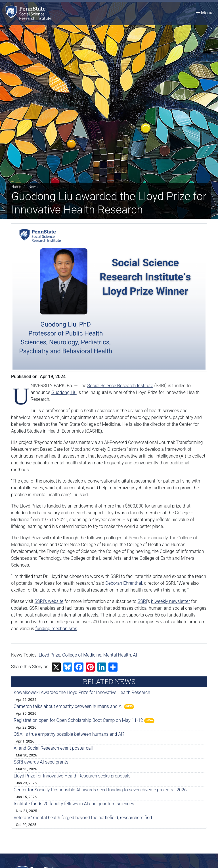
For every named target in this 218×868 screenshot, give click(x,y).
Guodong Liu (64, 392)
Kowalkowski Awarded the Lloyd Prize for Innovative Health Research (82, 692)
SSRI (142, 601)
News (33, 187)
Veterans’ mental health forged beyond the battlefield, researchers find (83, 818)
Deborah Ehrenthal (124, 583)
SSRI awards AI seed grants (41, 762)
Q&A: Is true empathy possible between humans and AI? (69, 734)
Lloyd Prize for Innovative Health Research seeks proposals (72, 776)
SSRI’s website (49, 601)
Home (16, 187)
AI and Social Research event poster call (53, 748)
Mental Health (117, 655)
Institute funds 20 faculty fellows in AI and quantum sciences (74, 804)
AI (135, 655)
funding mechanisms (56, 629)
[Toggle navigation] (204, 13)
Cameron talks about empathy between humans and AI (68, 706)
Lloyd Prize (49, 655)
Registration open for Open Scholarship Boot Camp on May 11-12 (78, 720)
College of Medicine (82, 655)
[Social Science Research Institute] (30, 13)
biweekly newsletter (170, 601)
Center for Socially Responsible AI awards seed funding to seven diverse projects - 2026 (100, 790)
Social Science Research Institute (120, 386)
